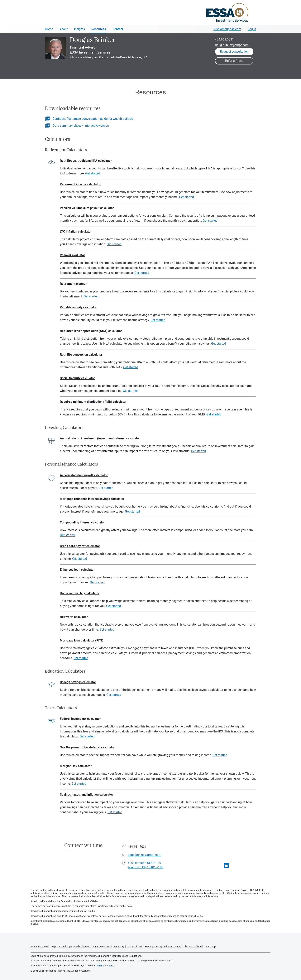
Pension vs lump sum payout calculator (87, 208)
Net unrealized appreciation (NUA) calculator (91, 331)
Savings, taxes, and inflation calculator (86, 795)
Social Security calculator (77, 378)
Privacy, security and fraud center (163, 947)
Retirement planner (73, 284)
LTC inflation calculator (76, 232)
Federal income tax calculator (80, 719)
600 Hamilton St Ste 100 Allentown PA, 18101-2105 (146, 865)
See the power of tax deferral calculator (87, 747)
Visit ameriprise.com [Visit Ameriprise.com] (227, 29)
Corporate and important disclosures (70, 947)
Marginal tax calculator (76, 766)
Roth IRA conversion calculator (81, 355)
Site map (211, 947)
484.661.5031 (224, 39)
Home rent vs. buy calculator (80, 593)
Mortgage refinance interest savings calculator (92, 499)
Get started (93, 173)
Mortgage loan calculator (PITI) (82, 640)
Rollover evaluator (72, 255)
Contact (118, 29)
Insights (79, 29)
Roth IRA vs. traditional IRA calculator (86, 161)
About (64, 29)
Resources (99, 29)
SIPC (112, 966)
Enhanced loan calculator (77, 570)
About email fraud (193, 947)
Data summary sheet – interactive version (81, 126)
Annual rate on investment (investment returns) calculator (100, 438)
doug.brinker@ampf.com (232, 45)
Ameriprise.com (39, 947)
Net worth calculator (74, 617)
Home (49, 29)
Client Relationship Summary (109, 947)
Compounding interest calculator (82, 522)
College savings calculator (78, 682)
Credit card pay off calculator (80, 546)
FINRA (101, 966)
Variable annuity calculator (78, 307)
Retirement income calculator (80, 184)
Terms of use (134, 947)
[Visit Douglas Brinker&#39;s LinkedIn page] (227, 866)
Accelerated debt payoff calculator (84, 475)
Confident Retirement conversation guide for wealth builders (93, 119)
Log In (252, 29)
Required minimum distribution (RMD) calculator (93, 402)
